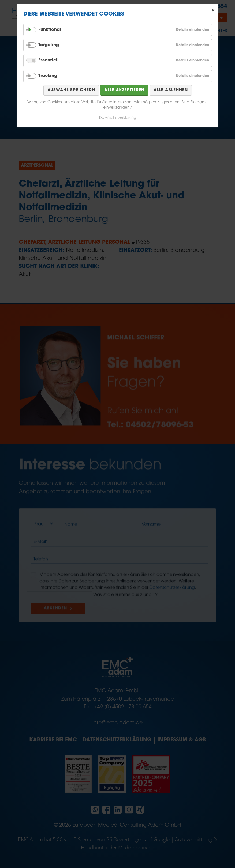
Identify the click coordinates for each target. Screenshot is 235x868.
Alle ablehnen (171, 90)
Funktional (50, 30)
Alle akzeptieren (124, 90)
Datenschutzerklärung (118, 118)
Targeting (49, 45)
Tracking (48, 76)
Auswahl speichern (71, 90)
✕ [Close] (213, 10)
